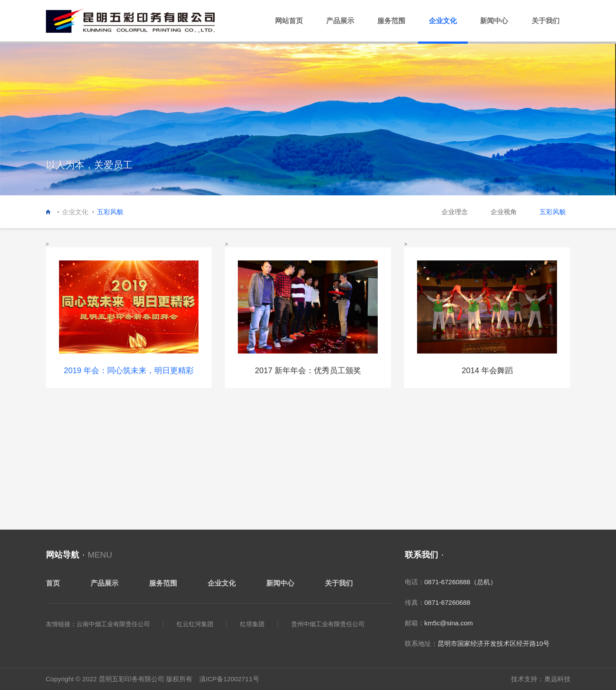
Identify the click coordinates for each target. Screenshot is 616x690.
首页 (53, 583)
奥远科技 (557, 679)
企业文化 (443, 21)
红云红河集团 (195, 624)
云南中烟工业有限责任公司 (113, 624)
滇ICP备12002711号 (229, 679)
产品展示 (340, 21)
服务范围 (391, 21)
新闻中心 (494, 21)
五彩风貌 (553, 212)
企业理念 (455, 212)
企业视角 (504, 212)
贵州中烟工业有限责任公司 (328, 624)
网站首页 (289, 21)
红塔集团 (252, 624)
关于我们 (546, 21)
